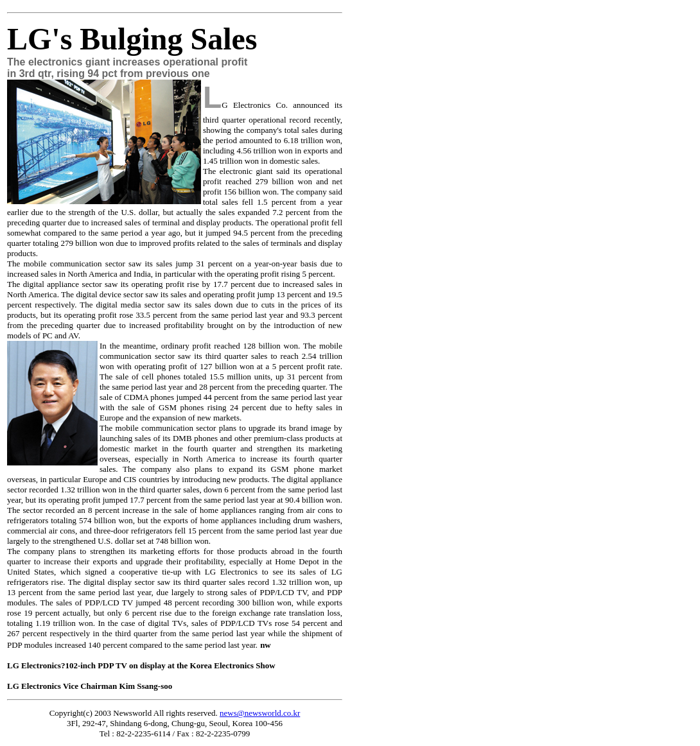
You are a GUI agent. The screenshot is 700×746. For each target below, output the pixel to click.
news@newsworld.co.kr (260, 713)
